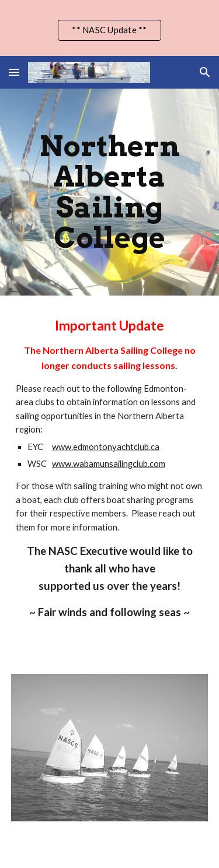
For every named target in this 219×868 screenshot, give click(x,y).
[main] (110, 192)
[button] (14, 72)
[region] (109, 28)
